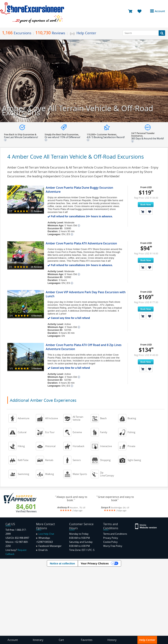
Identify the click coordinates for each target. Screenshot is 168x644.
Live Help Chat (45, 534)
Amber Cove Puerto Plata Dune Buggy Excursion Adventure (79, 190)
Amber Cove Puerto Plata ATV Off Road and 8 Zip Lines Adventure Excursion (84, 347)
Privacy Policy (111, 538)
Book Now (146, 205)
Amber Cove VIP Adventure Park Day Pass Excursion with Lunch (86, 294)
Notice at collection (62, 563)
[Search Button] (162, 33)
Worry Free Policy (113, 546)
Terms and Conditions (115, 534)
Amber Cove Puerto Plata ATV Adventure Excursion (81, 243)
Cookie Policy (110, 542)
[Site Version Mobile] (146, 526)
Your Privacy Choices (95, 563)
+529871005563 (44, 542)
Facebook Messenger (49, 546)
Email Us (42, 550)
